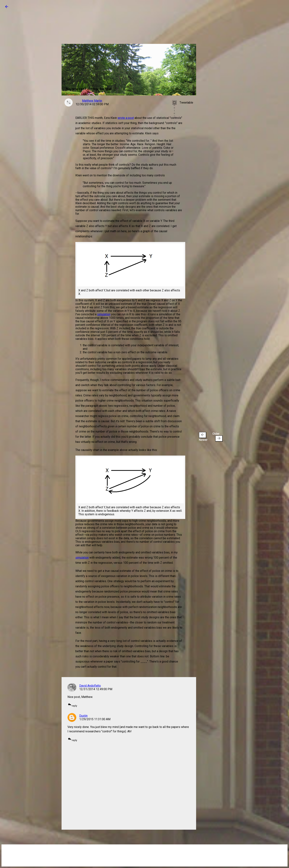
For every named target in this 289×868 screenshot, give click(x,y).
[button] (7, 8)
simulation (104, 314)
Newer (203, 437)
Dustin (83, 716)
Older (217, 437)
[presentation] (203, 435)
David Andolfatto (90, 686)
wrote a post (126, 118)
